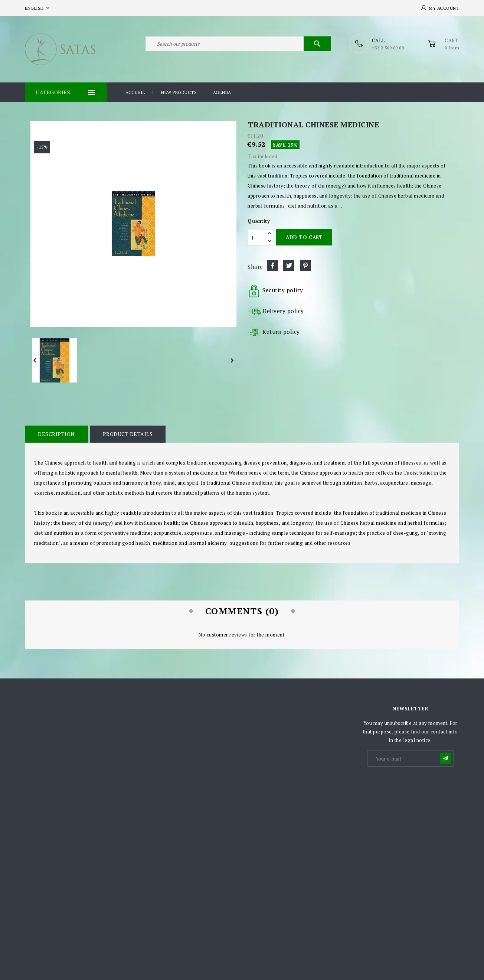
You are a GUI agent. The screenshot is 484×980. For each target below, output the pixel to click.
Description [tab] (56, 434)
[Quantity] (256, 237)
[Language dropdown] (38, 8)
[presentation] (425, 786)
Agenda (222, 92)
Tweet (289, 266)
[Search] (238, 44)
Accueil (135, 92)
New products (179, 92)
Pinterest (305, 266)
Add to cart (304, 237)
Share (272, 266)
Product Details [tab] (128, 434)
